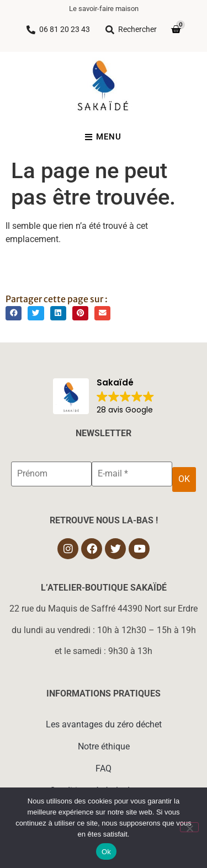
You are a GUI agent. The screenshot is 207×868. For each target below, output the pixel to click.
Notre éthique (104, 746)
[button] (14, 314)
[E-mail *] (132, 474)
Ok (106, 852)
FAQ (104, 768)
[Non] (189, 827)
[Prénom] (51, 474)
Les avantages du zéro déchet (104, 724)
